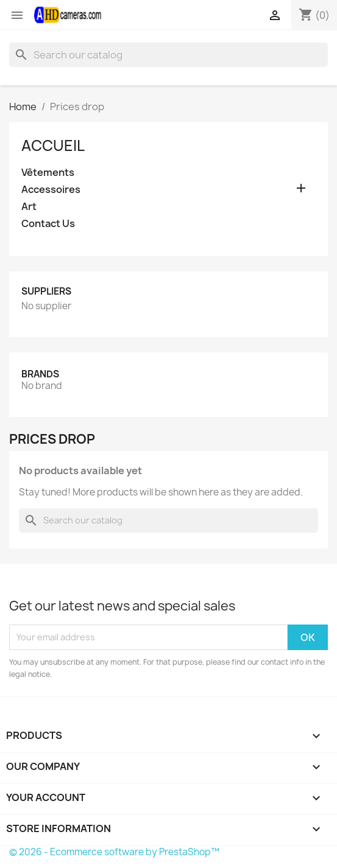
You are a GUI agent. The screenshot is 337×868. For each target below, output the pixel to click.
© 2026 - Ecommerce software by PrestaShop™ (114, 852)
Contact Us (48, 224)
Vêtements (48, 173)
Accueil (53, 145)
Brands (40, 374)
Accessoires (51, 190)
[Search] (168, 55)
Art (29, 207)
